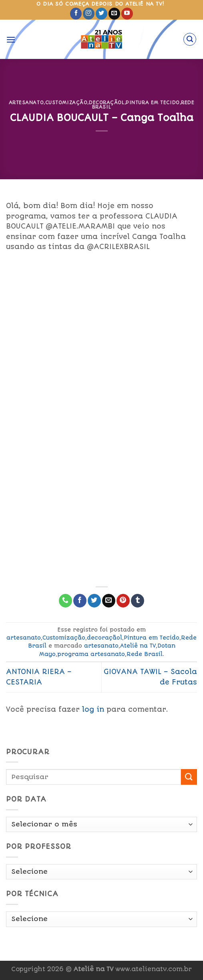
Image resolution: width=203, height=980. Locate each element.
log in (93, 709)
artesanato (26, 103)
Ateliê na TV (138, 646)
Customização (66, 103)
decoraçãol (107, 103)
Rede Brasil (145, 654)
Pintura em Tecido (153, 103)
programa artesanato (91, 654)
